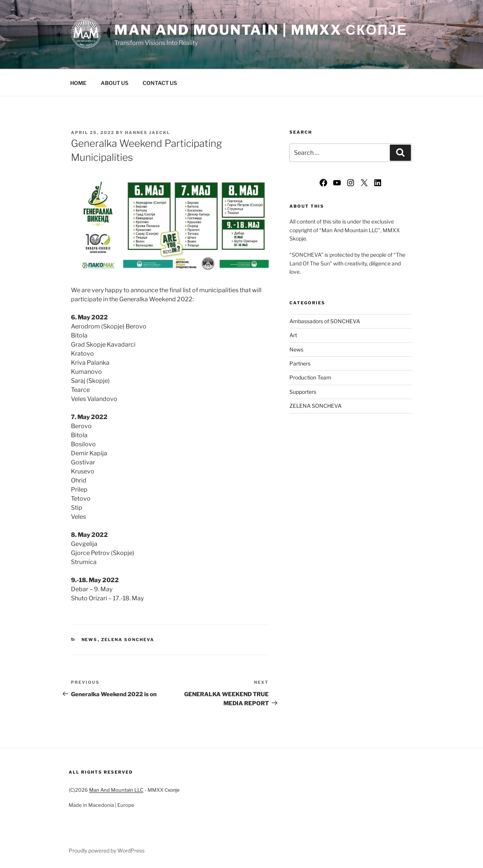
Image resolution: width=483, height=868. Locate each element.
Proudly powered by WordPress (107, 850)
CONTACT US (160, 83)
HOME (78, 83)
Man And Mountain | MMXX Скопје (261, 30)
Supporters (303, 392)
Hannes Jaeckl (148, 133)
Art (293, 335)
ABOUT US (115, 83)
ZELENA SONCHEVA (128, 640)
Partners (300, 363)
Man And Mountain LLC (116, 790)
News (90, 640)
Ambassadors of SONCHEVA (325, 321)
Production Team (310, 377)
